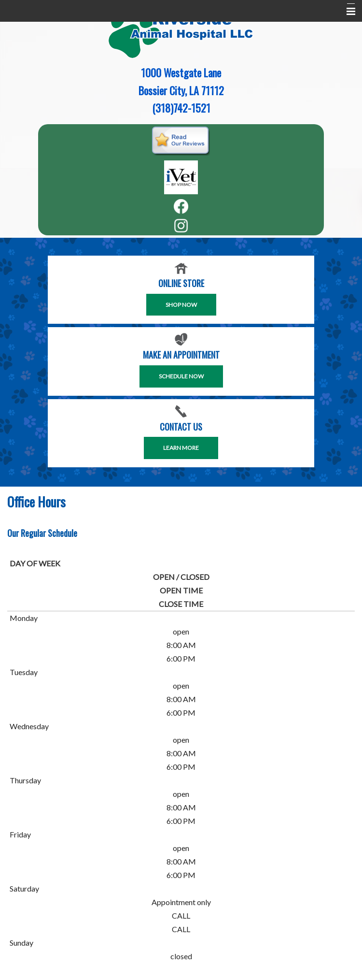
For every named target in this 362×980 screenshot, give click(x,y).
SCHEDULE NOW (181, 376)
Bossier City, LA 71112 (181, 90)
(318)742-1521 (181, 108)
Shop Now (181, 305)
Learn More (181, 448)
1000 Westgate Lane (181, 72)
